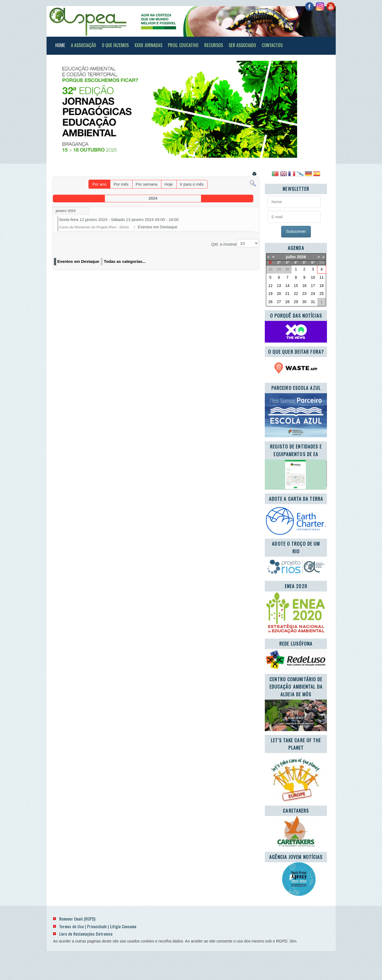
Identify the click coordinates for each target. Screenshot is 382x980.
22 (296, 294)
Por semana (146, 184)
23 (304, 294)
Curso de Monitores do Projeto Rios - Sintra (94, 227)
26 (270, 302)
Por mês (121, 184)
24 (313, 294)
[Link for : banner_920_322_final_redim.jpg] (189, 109)
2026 (301, 257)
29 (296, 302)
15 (296, 286)
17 (313, 286)
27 (279, 302)
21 (287, 294)
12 (270, 286)
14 (287, 286)
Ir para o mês (192, 184)
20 (279, 294)
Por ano (99, 184)
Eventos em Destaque (78, 261)
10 (313, 278)
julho (291, 257)
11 (322, 278)
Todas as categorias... (125, 261)
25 (322, 294)
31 (313, 302)
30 (304, 302)
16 (304, 286)
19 (270, 294)
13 (279, 286)
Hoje (169, 184)
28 (287, 302)
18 (322, 286)
